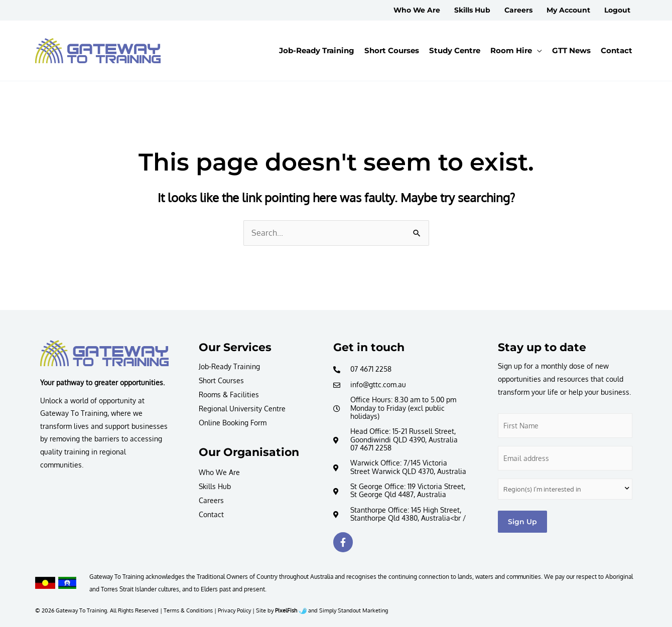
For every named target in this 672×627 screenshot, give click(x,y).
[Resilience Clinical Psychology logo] (104, 353)
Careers (211, 500)
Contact (211, 514)
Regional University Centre (242, 409)
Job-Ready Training (229, 366)
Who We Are (219, 472)
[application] (537, 51)
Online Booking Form (233, 423)
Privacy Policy (234, 610)
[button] (516, 51)
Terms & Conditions (188, 610)
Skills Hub (215, 486)
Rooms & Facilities (229, 395)
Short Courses (221, 380)
